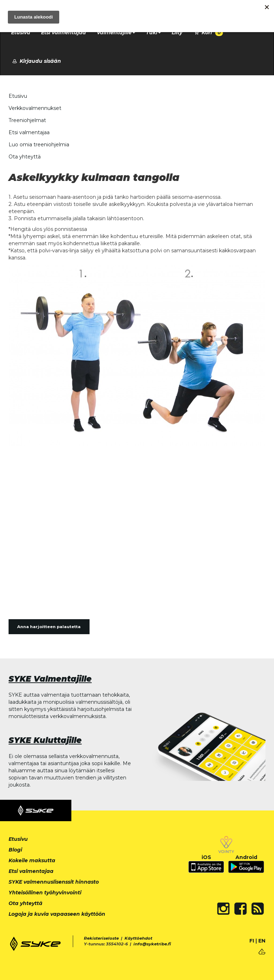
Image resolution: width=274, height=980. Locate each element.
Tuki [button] (153, 32)
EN (262, 941)
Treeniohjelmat (27, 120)
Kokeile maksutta (32, 860)
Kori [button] (208, 33)
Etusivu (21, 32)
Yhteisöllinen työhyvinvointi (45, 893)
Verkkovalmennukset (35, 108)
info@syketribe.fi (152, 944)
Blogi (15, 850)
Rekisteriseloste (101, 938)
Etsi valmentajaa (64, 32)
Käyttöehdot (138, 938)
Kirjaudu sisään (36, 61)
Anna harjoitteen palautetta (49, 627)
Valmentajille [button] (116, 32)
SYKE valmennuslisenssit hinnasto (54, 882)
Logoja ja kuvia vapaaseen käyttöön (57, 914)
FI (252, 941)
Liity (177, 32)
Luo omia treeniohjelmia (39, 145)
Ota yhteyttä (25, 157)
